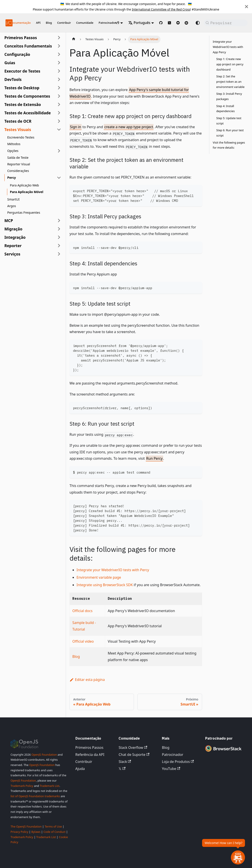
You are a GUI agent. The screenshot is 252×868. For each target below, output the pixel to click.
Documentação (21, 23)
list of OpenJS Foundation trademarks (35, 796)
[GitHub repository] (161, 23)
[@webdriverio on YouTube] (178, 23)
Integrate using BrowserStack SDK (105, 585)
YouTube (171, 769)
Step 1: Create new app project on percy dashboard (230, 64)
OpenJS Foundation (44, 755)
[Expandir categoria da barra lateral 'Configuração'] (59, 54)
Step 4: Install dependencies (226, 109)
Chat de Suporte (134, 755)
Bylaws (36, 832)
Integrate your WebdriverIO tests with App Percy (228, 47)
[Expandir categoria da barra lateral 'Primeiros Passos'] (59, 38)
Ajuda (80, 769)
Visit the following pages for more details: (229, 145)
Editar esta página (87, 680)
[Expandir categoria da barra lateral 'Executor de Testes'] (59, 71)
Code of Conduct (55, 832)
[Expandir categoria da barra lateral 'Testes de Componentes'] (59, 96)
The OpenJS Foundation (26, 826)
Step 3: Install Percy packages (229, 96)
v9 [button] (117, 23)
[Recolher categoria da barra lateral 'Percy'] (59, 178)
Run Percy (154, 458)
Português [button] (139, 23)
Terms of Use (53, 826)
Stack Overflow (133, 748)
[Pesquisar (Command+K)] (226, 23)
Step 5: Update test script (229, 121)
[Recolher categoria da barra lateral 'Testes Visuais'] (59, 129)
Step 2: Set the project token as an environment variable (230, 81)
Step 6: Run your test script (230, 133)
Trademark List (50, 786)
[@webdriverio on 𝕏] (169, 23)
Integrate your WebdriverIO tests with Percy (113, 570)
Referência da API (90, 755)
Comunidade (85, 23)
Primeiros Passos (89, 748)
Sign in (76, 127)
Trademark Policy (22, 786)
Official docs (82, 611)
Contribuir (64, 23)
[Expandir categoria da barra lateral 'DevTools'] (59, 79)
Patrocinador (107, 23)
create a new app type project (129, 127)
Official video (83, 641)
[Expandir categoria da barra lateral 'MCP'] (59, 221)
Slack (125, 762)
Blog (49, 23)
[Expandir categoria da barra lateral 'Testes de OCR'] (59, 121)
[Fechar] (247, 7)
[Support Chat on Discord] (188, 23)
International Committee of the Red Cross (161, 9)
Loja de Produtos (178, 762)
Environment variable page (99, 577)
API (38, 23)
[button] (33, 46)
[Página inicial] (74, 39)
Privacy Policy (19, 832)
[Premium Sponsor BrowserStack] (223, 752)
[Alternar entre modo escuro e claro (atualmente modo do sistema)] (198, 23)
